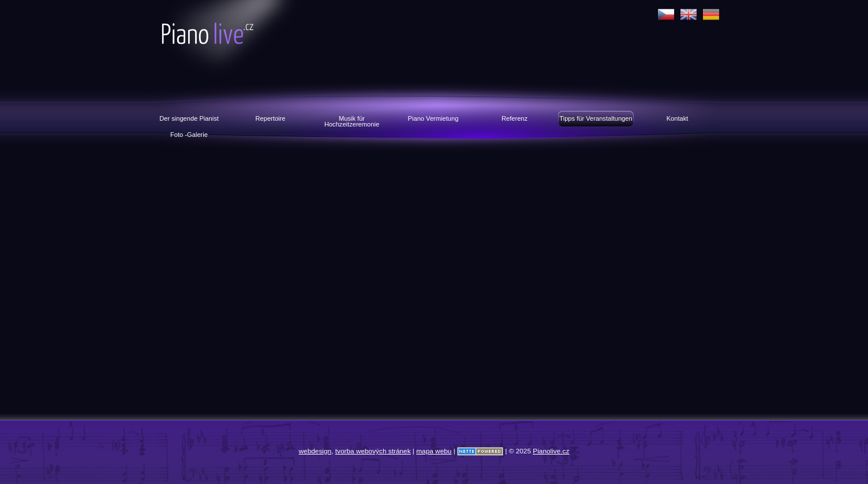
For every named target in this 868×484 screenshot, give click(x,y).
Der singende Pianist (189, 118)
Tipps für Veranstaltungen (596, 118)
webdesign (315, 451)
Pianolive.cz (261, 42)
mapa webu (434, 451)
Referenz (515, 118)
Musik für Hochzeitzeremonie (352, 121)
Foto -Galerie (189, 135)
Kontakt (678, 118)
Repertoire (271, 118)
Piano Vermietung (433, 118)
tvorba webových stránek (373, 451)
